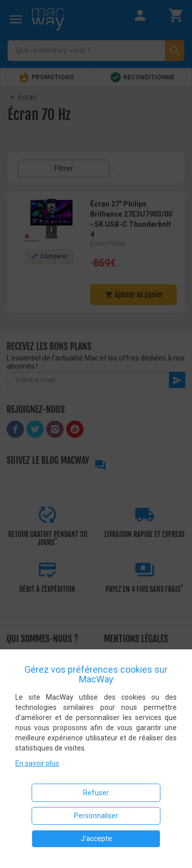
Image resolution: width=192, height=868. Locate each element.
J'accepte (96, 839)
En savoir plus (37, 763)
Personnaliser (96, 816)
